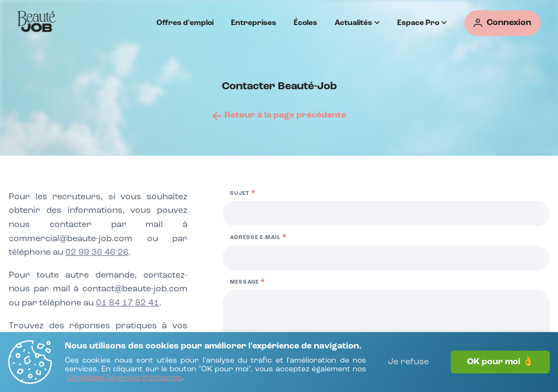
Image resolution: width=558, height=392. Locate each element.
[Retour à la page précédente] (279, 115)
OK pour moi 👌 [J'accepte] (500, 362)
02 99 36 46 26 (97, 253)
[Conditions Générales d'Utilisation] (124, 379)
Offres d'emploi (185, 23)
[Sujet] (386, 213)
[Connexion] (502, 23)
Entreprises (254, 23)
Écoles (305, 23)
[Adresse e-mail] (386, 258)
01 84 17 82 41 (128, 303)
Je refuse (408, 362)
